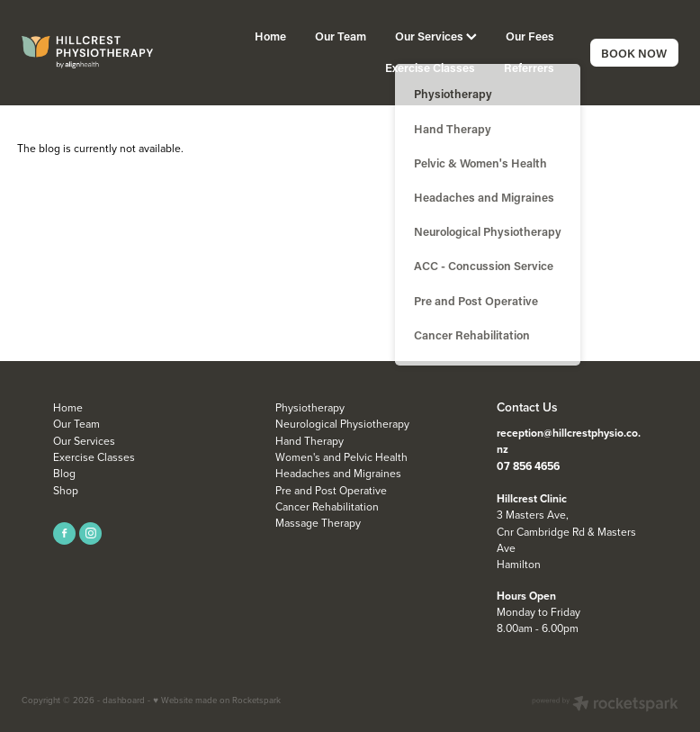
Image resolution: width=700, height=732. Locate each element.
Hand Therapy (310, 441)
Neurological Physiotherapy (342, 424)
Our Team (341, 36)
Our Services (436, 36)
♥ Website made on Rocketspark (217, 700)
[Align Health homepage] (87, 52)
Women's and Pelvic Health (341, 457)
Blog (64, 473)
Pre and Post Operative (331, 490)
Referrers (529, 67)
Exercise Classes (430, 67)
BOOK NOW (634, 53)
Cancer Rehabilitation (327, 506)
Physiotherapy (310, 407)
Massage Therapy (318, 523)
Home (270, 36)
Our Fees (530, 36)
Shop (66, 490)
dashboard (124, 700)
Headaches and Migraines (338, 473)
